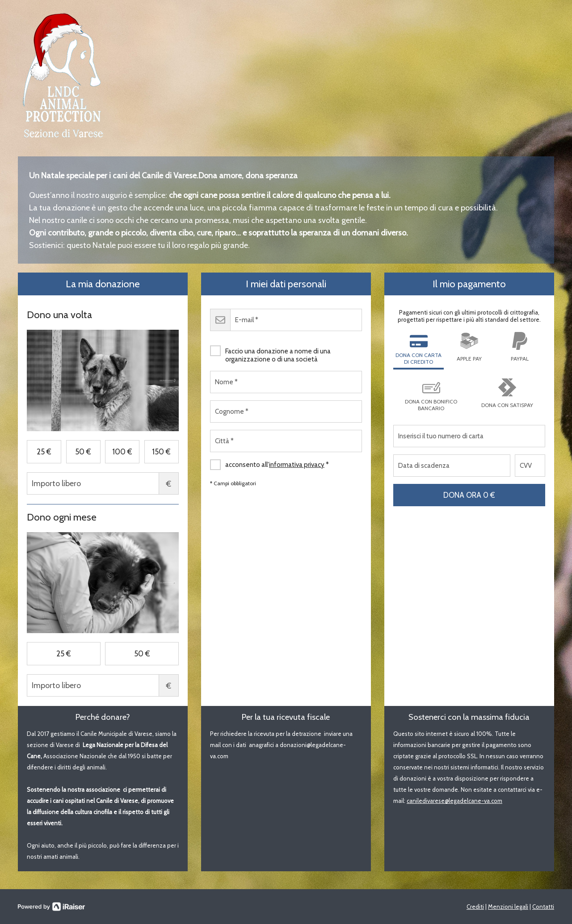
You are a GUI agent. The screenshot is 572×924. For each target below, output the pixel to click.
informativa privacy (297, 465)
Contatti (543, 907)
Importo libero (103, 483)
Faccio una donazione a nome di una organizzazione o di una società (270, 352)
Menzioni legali (508, 907)
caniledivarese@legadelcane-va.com (454, 801)
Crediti (475, 907)
